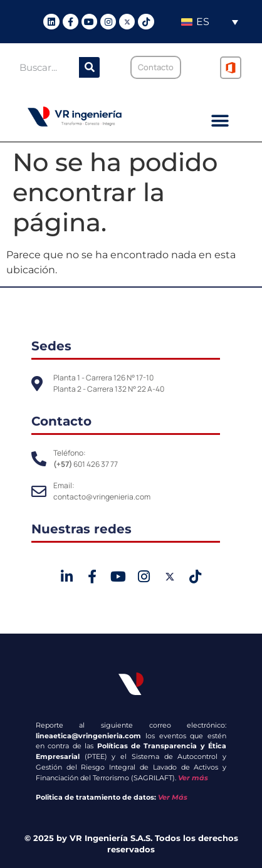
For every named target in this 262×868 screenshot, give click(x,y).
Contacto (61, 421)
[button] (220, 121)
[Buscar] (89, 67)
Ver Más (173, 797)
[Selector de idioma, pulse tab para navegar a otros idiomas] (210, 22)
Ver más (193, 778)
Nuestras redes (81, 529)
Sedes (51, 346)
